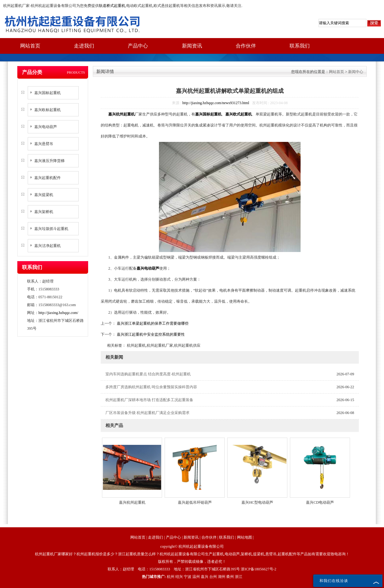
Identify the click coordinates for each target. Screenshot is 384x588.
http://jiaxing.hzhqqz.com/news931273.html (216, 103)
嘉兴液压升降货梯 (49, 161)
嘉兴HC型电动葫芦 (257, 502)
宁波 (188, 577)
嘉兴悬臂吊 (44, 144)
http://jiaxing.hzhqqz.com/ (58, 313)
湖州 (222, 577)
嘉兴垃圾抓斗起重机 (51, 229)
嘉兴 (205, 577)
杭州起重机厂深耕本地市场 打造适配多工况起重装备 (149, 400)
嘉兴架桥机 (44, 212)
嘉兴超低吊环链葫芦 (195, 502)
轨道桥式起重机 (112, 6)
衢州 (230, 577)
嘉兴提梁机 (44, 195)
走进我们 (84, 46)
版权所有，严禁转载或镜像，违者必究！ (192, 562)
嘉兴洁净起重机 (48, 246)
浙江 (239, 577)
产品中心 (138, 46)
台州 (213, 577)
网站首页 (30, 46)
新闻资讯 (192, 46)
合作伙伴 (246, 46)
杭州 (171, 577)
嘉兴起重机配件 (48, 178)
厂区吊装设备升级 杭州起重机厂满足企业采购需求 (147, 413)
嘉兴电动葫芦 (46, 127)
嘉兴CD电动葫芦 (320, 502)
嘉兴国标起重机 (48, 93)
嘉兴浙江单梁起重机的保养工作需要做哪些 (152, 323)
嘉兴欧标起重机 (48, 110)
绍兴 (179, 577)
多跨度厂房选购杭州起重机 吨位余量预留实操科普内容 (151, 387)
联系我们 (300, 46)
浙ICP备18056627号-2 (259, 569)
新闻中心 (356, 72)
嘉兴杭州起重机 (132, 502)
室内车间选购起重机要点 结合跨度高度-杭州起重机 (148, 374)
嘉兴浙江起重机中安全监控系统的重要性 (150, 334)
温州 (196, 577)
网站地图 (245, 537)
